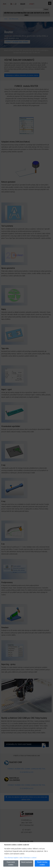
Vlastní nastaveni (27, 862)
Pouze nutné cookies (11, 863)
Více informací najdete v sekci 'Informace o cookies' (20, 858)
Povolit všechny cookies (42, 863)
